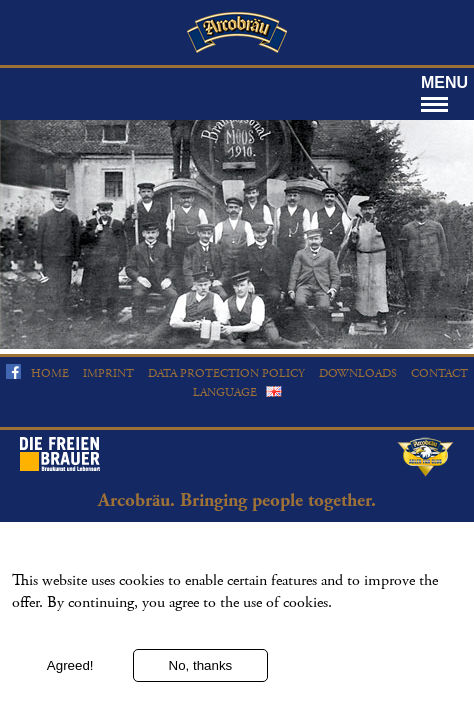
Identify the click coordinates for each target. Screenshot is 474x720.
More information (62, 640)
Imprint (108, 373)
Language (225, 392)
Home (50, 373)
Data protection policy (226, 373)
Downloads (358, 373)
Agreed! (70, 676)
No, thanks (201, 676)
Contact (439, 373)
